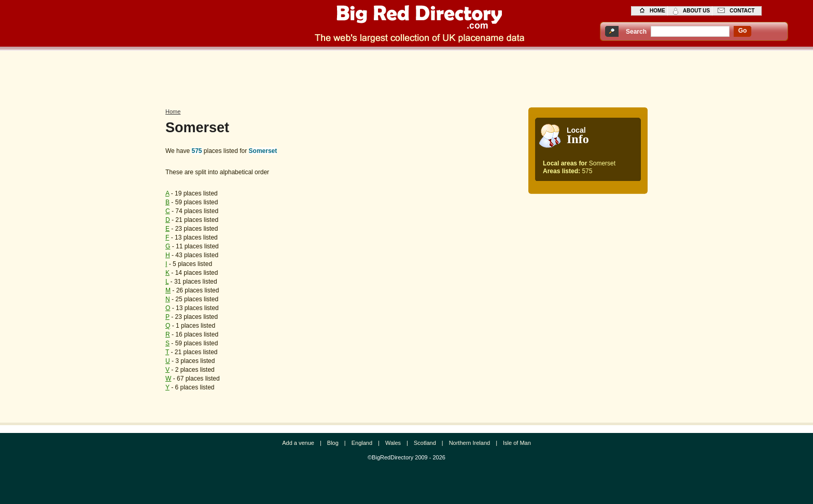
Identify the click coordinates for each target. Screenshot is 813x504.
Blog (333, 443)
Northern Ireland (470, 443)
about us (696, 11)
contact (742, 11)
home (657, 11)
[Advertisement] (406, 76)
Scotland (425, 443)
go (743, 31)
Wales (393, 443)
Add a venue (298, 443)
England (362, 443)
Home (173, 111)
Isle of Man (517, 443)
